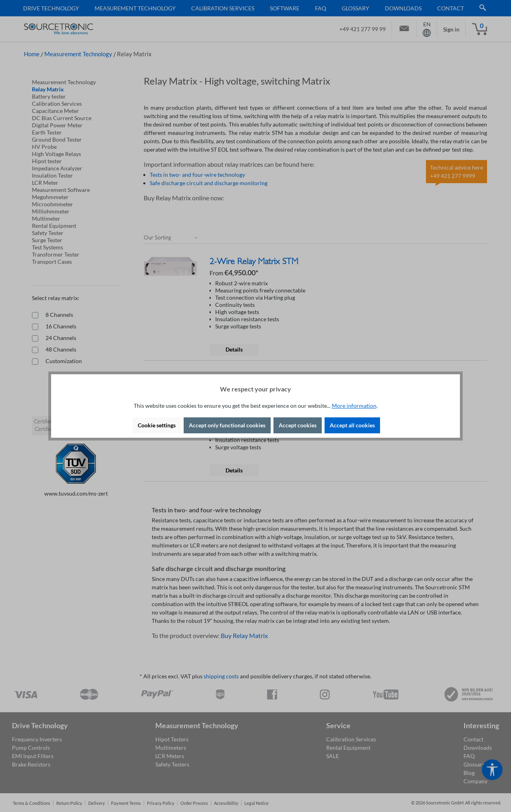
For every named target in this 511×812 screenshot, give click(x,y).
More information (354, 406)
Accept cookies (298, 425)
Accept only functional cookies (227, 425)
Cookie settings (157, 425)
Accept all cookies (352, 425)
